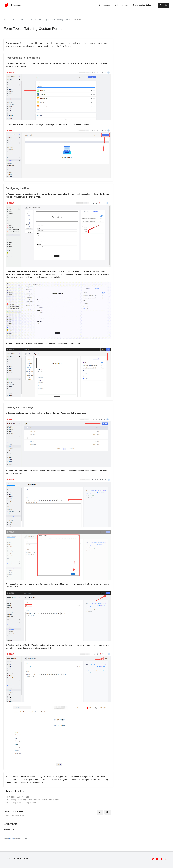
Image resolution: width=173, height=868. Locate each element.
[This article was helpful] (100, 812)
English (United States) (142, 5)
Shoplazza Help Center (14, 20)
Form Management (60, 20)
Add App (30, 20)
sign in (11, 838)
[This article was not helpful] (108, 812)
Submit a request (122, 5)
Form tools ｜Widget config (17, 797)
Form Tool (76, 20)
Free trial (163, 5)
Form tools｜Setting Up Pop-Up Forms (22, 803)
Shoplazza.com (105, 5)
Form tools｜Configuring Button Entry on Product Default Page (32, 800)
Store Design (43, 20)
